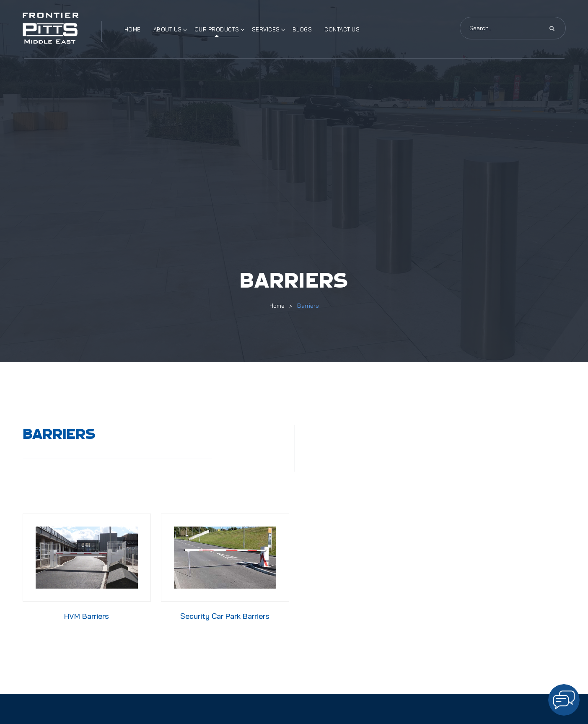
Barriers (308, 306)
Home (133, 29)
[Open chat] (564, 700)
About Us (168, 29)
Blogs (302, 29)
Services (266, 29)
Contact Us (342, 29)
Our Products (217, 29)
